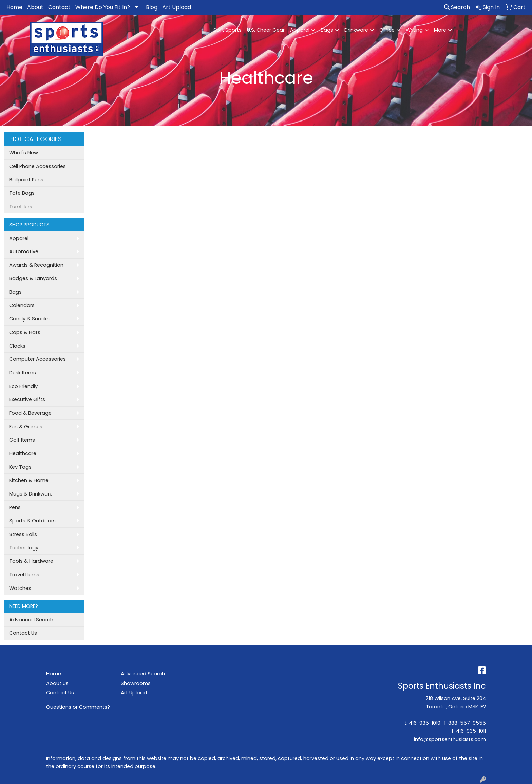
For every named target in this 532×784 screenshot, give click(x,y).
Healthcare (23, 453)
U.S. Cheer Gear (266, 30)
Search (457, 7)
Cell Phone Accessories (37, 166)
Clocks (17, 346)
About (35, 7)
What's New (24, 153)
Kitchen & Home (29, 480)
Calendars (22, 305)
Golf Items (22, 440)
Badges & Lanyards (33, 278)
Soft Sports (227, 30)
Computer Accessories (37, 359)
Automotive (24, 251)
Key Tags (20, 467)
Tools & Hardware (31, 561)
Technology (24, 548)
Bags (327, 30)
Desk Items (23, 373)
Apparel (300, 30)
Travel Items (24, 575)
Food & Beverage (30, 413)
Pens (15, 507)
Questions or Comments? (78, 707)
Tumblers (21, 207)
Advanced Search (31, 620)
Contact (59, 7)
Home (14, 7)
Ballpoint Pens (26, 180)
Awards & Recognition (36, 265)
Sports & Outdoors (32, 521)
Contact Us (23, 633)
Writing (414, 30)
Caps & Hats (25, 332)
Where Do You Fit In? (103, 7)
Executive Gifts (27, 399)
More (440, 30)
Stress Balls (23, 534)
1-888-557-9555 (465, 723)
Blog (152, 7)
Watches (20, 588)
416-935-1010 (425, 723)
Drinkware (356, 30)
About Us (57, 683)
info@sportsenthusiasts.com (450, 739)
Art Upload (177, 7)
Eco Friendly (23, 386)
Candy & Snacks (29, 319)
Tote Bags (22, 193)
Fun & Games (26, 427)
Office (387, 30)
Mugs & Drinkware (31, 494)
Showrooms (136, 683)
